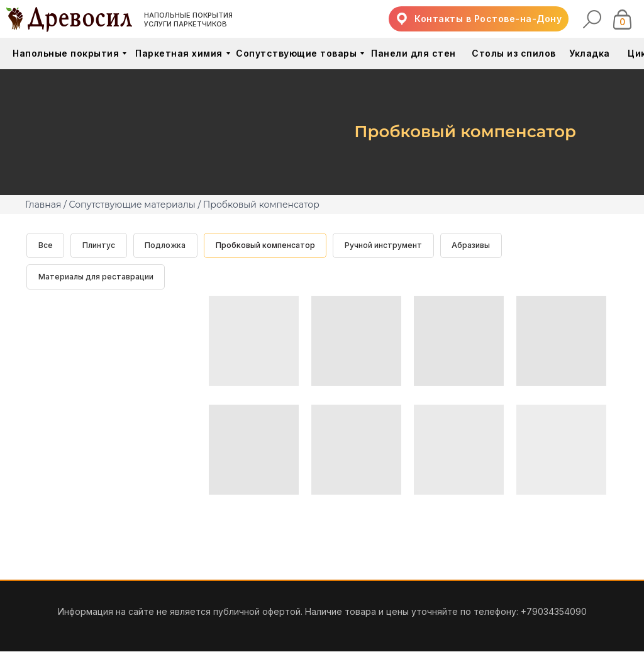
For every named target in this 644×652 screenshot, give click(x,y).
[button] (479, 19)
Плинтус (99, 245)
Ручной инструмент (385, 245)
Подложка (166, 245)
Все (46, 245)
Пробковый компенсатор (267, 245)
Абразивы (473, 245)
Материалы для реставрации (96, 277)
